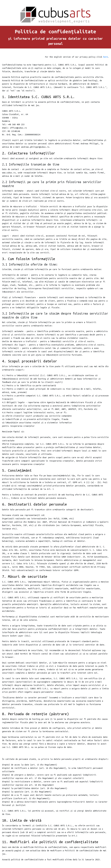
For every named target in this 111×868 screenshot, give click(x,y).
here (106, 57)
